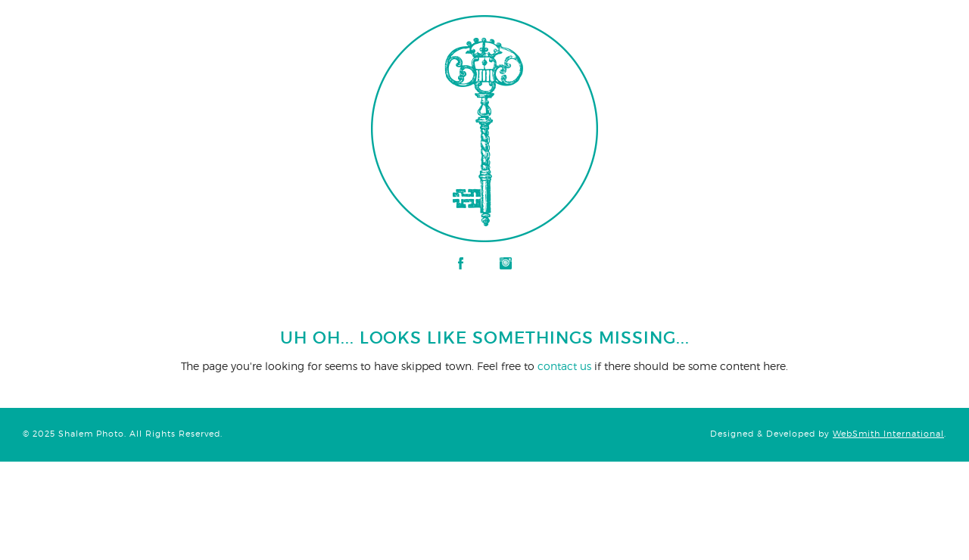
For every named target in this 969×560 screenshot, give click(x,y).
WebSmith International (888, 434)
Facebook (461, 263)
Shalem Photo (162, 23)
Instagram (506, 263)
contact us (564, 366)
